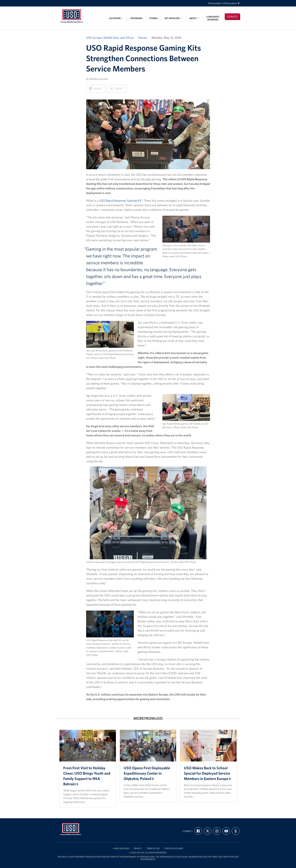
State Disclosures (174, 848)
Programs (136, 18)
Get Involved (173, 18)
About (194, 18)
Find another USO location (224, 3)
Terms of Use (153, 848)
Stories (153, 18)
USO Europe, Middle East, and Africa (110, 38)
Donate (232, 17)
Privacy (138, 848)
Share (95, 90)
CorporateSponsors (213, 18)
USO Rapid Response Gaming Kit (120, 200)
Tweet (116, 90)
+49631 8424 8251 (121, 848)
